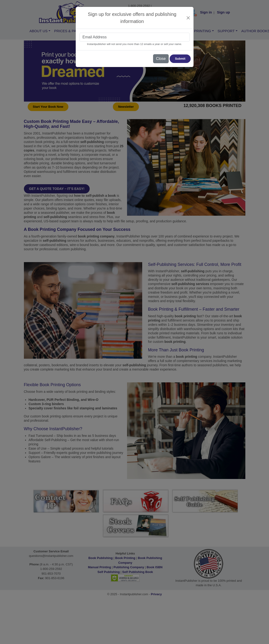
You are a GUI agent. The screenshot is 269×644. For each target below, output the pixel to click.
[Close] (188, 18)
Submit (180, 59)
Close (161, 59)
